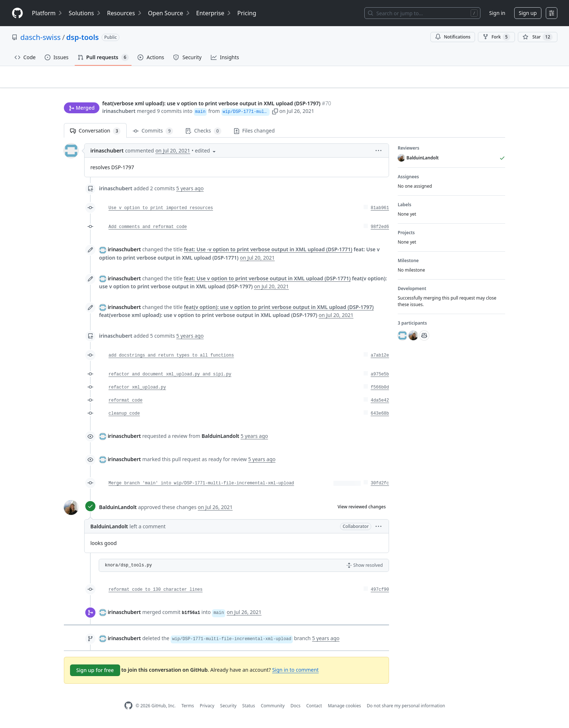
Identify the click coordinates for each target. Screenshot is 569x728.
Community (273, 709)
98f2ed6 (380, 230)
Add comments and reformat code (148, 230)
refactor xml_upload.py (137, 391)
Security (228, 709)
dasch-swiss (40, 37)
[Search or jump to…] (422, 13)
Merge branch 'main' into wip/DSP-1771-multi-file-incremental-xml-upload (201, 487)
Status (249, 709)
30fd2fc (380, 487)
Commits (153, 134)
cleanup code (124, 417)
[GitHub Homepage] (128, 709)
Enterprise (214, 13)
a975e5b (380, 378)
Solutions (85, 13)
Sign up (528, 13)
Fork (496, 37)
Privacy (207, 709)
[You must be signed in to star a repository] (538, 37)
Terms (188, 709)
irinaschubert (119, 112)
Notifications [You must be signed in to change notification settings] (453, 37)
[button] (349, 112)
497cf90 (380, 593)
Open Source (169, 13)
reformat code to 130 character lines (155, 593)
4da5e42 (380, 404)
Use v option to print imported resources (161, 211)
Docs (295, 709)
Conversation (95, 134)
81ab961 (380, 211)
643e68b (380, 417)
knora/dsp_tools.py (128, 569)
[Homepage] (17, 13)
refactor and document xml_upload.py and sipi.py (170, 378)
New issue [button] (483, 89)
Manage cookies (344, 709)
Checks (203, 134)
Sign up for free (95, 673)
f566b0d (380, 391)
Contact (314, 709)
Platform (47, 13)
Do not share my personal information (406, 709)
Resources (125, 13)
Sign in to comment (295, 673)
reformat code (126, 404)
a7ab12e (380, 359)
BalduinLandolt (118, 510)
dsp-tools (83, 37)
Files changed (254, 134)
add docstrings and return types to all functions (171, 359)
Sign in (497, 13)
